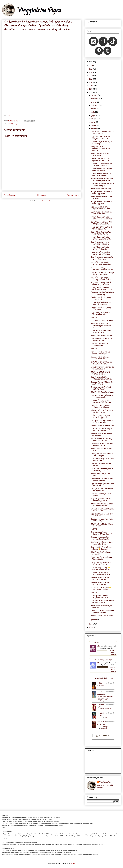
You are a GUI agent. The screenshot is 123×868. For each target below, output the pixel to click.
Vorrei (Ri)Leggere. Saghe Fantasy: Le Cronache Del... (101, 263)
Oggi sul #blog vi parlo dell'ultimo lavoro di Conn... (102, 460)
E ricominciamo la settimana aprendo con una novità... (101, 160)
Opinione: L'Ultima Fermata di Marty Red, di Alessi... (101, 165)
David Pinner (102, 685)
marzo (94, 126)
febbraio (94, 129)
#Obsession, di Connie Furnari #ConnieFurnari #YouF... (101, 579)
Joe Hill (106, 718)
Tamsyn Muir (104, 701)
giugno (94, 116)
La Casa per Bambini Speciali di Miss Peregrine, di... (102, 470)
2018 (91, 89)
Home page (42, 195)
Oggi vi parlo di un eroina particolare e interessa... (100, 243)
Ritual (101, 683)
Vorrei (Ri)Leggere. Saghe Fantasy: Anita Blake (100, 248)
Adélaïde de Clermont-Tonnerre (105, 708)
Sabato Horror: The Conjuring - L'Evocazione (102, 308)
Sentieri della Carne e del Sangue (102, 724)
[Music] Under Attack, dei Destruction (100, 155)
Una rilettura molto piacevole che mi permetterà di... (102, 368)
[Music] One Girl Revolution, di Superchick (101, 553)
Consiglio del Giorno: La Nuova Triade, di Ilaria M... (101, 558)
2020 (91, 83)
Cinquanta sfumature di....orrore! (102, 321)
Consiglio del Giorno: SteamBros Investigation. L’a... (102, 490)
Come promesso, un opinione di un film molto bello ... (102, 421)
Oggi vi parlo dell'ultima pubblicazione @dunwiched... (101, 378)
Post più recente (10, 195)
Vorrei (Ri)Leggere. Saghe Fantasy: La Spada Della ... (101, 278)
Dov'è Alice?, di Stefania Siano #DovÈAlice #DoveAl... (101, 363)
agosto (94, 109)
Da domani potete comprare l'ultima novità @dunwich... (101, 406)
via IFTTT (94, 318)
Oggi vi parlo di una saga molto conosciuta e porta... (102, 258)
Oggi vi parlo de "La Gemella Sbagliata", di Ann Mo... (101, 138)
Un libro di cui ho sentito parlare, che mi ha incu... (102, 133)
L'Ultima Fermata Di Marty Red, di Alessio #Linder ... (102, 170)
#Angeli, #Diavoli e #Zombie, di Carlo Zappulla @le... (101, 203)
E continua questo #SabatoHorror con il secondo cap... (102, 293)
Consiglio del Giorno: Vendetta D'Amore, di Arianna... (101, 564)
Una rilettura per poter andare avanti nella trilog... (102, 480)
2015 (91, 628)
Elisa (99, 646)
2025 (91, 66)
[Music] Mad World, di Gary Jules (101, 475)
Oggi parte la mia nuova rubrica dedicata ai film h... (102, 602)
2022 (91, 76)
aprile (93, 122)
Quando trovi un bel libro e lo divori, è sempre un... (101, 175)
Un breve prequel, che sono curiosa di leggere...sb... (100, 416)
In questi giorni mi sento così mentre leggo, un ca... (101, 500)
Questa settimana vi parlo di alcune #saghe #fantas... (101, 283)
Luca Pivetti (104, 729)
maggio (94, 119)
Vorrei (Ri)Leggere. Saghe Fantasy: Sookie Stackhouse (101, 218)
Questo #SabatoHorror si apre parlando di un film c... (101, 430)
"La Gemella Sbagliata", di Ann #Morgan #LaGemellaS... (101, 223)
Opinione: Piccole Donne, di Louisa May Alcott (100, 358)
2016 (91, 624)
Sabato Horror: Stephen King (101, 189)
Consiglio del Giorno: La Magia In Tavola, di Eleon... (102, 510)
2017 (91, 93)
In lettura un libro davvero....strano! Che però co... (102, 268)
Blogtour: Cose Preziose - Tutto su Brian (102, 198)
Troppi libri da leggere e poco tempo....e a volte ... (101, 332)
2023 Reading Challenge (103, 660)
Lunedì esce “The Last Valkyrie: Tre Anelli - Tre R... (102, 445)
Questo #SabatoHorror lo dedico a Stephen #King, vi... (102, 185)
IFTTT (8, 116)
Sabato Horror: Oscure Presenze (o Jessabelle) (102, 435)
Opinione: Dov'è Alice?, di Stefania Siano (99, 345)
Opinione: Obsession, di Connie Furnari (102, 465)
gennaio (94, 620)
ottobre (94, 102)
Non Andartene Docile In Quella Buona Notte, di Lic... (102, 543)
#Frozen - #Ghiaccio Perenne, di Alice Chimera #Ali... (102, 411)
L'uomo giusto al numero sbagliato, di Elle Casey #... (100, 597)
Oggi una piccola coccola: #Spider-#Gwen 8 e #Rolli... (101, 208)
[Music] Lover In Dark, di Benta (102, 616)
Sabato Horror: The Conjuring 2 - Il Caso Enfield (102, 298)
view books (113, 654)
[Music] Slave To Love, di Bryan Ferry (102, 450)
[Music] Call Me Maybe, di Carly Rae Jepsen (102, 525)
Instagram (16, 124)
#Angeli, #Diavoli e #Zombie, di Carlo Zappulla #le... (101, 193)
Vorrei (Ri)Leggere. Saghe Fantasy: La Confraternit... (101, 238)
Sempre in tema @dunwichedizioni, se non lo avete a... (101, 149)
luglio (93, 112)
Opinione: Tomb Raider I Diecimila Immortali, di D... (101, 574)
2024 (91, 69)
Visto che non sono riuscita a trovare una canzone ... (101, 353)
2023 (91, 73)
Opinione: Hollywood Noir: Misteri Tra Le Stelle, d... (102, 520)
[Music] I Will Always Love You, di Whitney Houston (102, 505)
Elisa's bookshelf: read (103, 679)
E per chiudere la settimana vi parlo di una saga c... (102, 213)
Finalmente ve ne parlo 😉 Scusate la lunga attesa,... (100, 569)
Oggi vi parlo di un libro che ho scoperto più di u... (102, 340)
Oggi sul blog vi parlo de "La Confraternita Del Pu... (101, 233)
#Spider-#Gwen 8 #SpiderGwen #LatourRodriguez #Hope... (102, 180)
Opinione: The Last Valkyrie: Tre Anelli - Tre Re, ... (102, 383)
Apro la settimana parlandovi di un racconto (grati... (102, 396)
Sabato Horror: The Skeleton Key (102, 426)
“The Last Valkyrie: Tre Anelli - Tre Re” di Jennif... (101, 388)
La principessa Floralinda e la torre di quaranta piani (105, 696)
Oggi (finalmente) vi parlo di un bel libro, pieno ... (102, 515)
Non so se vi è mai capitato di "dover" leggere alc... (101, 228)
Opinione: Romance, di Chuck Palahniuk (101, 495)
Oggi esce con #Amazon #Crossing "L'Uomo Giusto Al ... (102, 533)
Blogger (73, 863)
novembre (95, 99)
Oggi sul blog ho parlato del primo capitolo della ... (100, 314)
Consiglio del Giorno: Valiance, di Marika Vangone (102, 455)
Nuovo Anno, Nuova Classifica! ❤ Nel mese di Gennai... (102, 612)
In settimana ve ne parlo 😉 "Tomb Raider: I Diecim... (101, 589)
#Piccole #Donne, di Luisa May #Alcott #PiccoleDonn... (101, 440)
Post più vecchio (73, 195)
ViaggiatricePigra (105, 782)
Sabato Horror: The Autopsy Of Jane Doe (102, 607)
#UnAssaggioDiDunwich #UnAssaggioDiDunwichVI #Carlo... (101, 326)
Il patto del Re (101, 715)
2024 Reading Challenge (103, 643)
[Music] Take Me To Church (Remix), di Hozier (100, 373)
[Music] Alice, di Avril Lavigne (101, 336)
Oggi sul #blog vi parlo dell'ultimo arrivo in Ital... (102, 485)
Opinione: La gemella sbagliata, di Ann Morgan (102, 143)
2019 (91, 86)
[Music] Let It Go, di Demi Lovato (102, 392)
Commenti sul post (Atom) (45, 201)
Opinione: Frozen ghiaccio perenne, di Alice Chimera (101, 401)
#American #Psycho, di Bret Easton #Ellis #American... (101, 253)
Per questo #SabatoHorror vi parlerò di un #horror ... (101, 303)
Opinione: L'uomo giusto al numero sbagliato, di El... (100, 538)
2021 (91, 79)
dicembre (95, 95)
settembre (95, 106)
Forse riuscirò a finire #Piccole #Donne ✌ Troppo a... (101, 548)
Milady (101, 705)
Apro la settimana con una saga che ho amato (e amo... (102, 273)
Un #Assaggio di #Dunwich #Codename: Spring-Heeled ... (102, 288)
